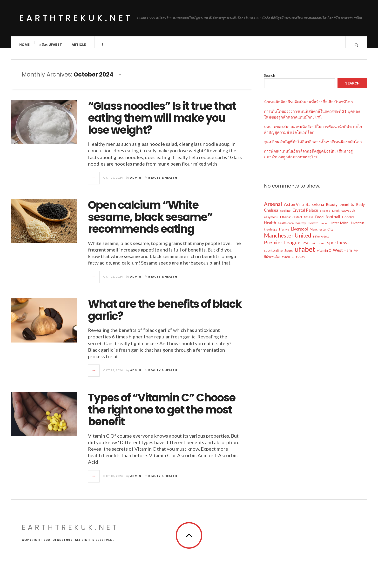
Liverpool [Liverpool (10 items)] (299, 234)
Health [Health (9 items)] (270, 227)
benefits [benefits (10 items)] (347, 209)
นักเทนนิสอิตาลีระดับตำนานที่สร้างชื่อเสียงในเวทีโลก (308, 107)
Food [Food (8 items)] (319, 222)
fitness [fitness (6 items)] (309, 222)
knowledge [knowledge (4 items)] (271, 234)
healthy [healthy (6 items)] (301, 228)
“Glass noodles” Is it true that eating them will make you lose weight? (162, 123)
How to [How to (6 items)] (313, 228)
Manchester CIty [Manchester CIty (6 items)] (322, 234)
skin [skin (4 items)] (314, 248)
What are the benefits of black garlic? (165, 315)
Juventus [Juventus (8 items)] (357, 228)
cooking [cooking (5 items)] (285, 215)
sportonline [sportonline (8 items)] (273, 255)
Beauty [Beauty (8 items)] (332, 209)
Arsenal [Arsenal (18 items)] (273, 209)
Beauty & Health (163, 182)
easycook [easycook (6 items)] (348, 215)
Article (79, 45)
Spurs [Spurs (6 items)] (289, 255)
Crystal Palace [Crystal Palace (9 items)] (305, 215)
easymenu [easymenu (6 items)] (271, 222)
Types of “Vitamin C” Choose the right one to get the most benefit (162, 414)
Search (270, 80)
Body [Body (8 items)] (360, 209)
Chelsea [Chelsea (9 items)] (271, 215)
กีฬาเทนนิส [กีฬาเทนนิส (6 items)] (272, 262)
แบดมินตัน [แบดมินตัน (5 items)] (298, 262)
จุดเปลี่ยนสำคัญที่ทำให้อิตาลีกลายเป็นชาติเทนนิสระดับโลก (313, 146)
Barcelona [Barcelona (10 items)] (315, 209)
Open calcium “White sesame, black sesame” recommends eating (150, 222)
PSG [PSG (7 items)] (306, 248)
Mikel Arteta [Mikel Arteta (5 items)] (321, 241)
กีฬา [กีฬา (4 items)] (356, 255)
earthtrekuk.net (76, 18)
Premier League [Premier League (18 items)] (282, 247)
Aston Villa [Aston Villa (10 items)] (294, 209)
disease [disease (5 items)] (325, 215)
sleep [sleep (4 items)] (322, 248)
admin (136, 182)
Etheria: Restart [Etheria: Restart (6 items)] (291, 222)
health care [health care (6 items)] (286, 228)
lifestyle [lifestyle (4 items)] (284, 234)
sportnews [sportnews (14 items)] (338, 247)
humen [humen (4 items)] (325, 228)
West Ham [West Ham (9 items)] (342, 255)
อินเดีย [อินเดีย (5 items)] (286, 262)
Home (25, 45)
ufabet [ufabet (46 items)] (305, 254)
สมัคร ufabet (51, 45)
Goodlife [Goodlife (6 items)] (348, 222)
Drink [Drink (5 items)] (336, 215)
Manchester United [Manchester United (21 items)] (288, 240)
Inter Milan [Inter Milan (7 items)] (340, 228)
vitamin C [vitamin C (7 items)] (324, 255)
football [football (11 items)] (333, 221)
